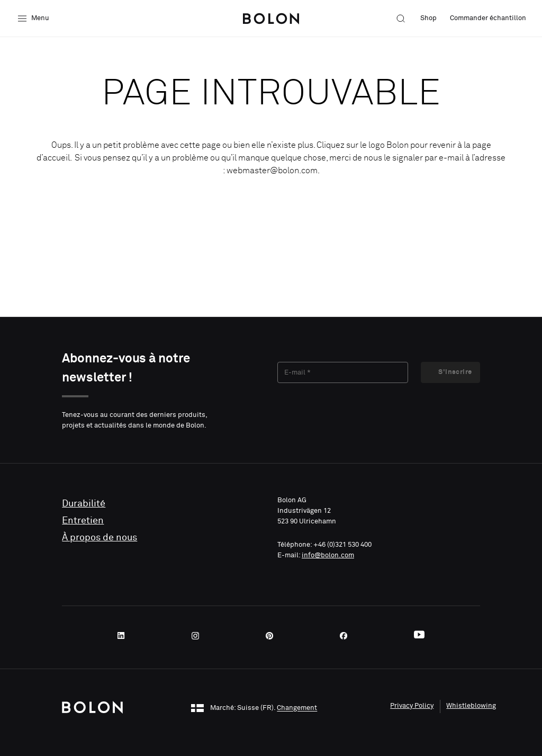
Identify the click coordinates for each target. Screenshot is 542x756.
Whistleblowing (471, 706)
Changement (297, 709)
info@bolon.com (328, 555)
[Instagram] (198, 636)
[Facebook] (347, 636)
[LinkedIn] (124, 636)
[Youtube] (419, 636)
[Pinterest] (273, 636)
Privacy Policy (412, 706)
